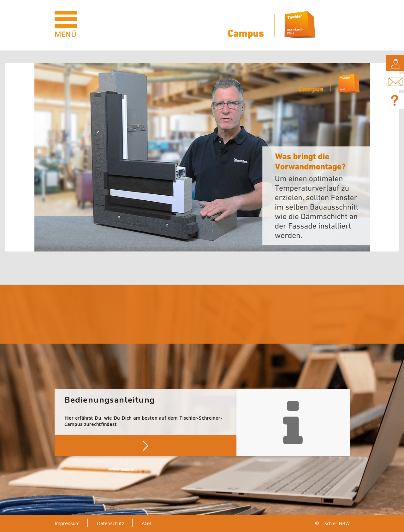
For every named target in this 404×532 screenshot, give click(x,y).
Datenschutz (111, 523)
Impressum (67, 523)
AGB (146, 523)
